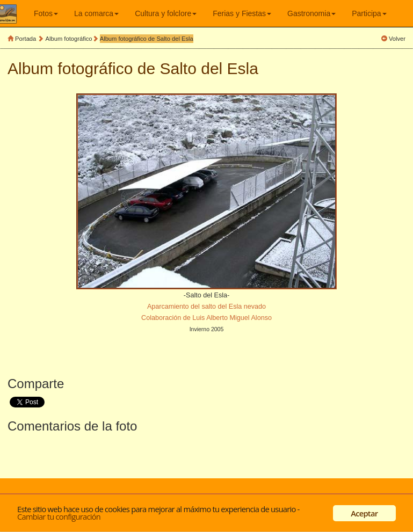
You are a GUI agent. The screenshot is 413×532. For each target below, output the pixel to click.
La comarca (96, 13)
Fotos (46, 13)
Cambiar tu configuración (59, 516)
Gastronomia (311, 13)
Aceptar (364, 513)
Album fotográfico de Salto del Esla (147, 39)
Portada (26, 39)
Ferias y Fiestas (242, 13)
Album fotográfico (69, 39)
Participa (369, 13)
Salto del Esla (209, 68)
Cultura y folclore (166, 13)
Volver (397, 39)
